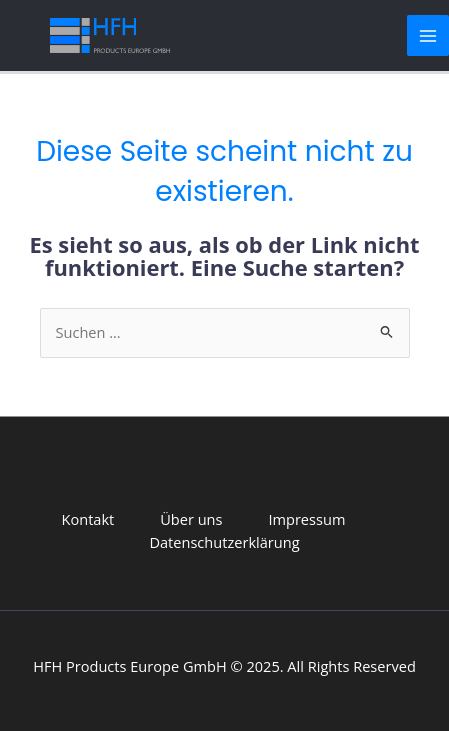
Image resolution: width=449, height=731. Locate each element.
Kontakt (88, 519)
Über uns (191, 519)
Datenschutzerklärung (224, 542)
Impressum (306, 519)
